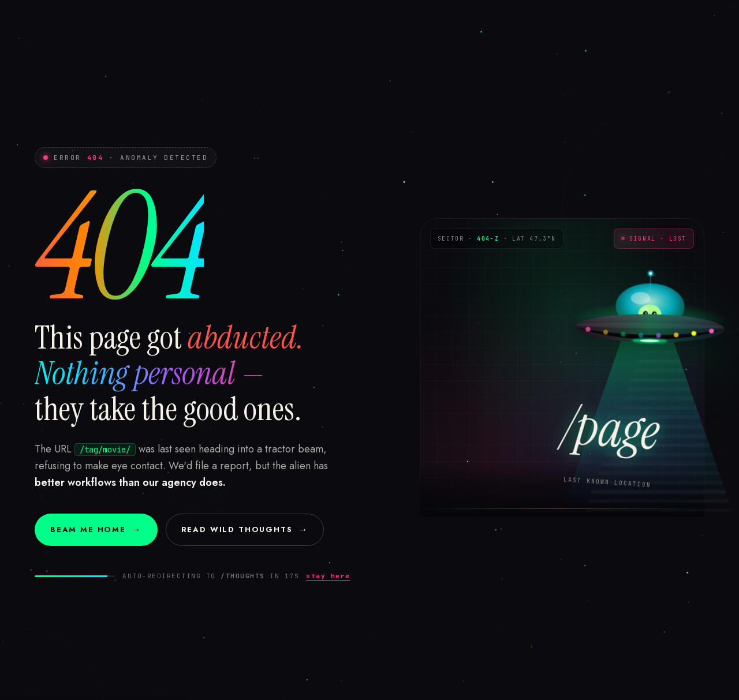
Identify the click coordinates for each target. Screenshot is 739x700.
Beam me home (96, 529)
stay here (328, 576)
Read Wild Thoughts (245, 529)
